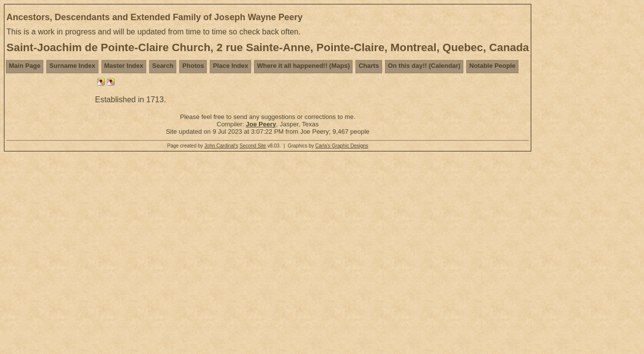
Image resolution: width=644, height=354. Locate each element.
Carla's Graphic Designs (342, 146)
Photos (193, 66)
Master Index (124, 66)
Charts (369, 66)
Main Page (25, 66)
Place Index (230, 66)
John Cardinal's (221, 146)
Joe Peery (261, 124)
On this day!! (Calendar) (424, 66)
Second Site (253, 146)
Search (163, 66)
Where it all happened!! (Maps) (304, 66)
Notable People (492, 66)
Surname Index (72, 66)
